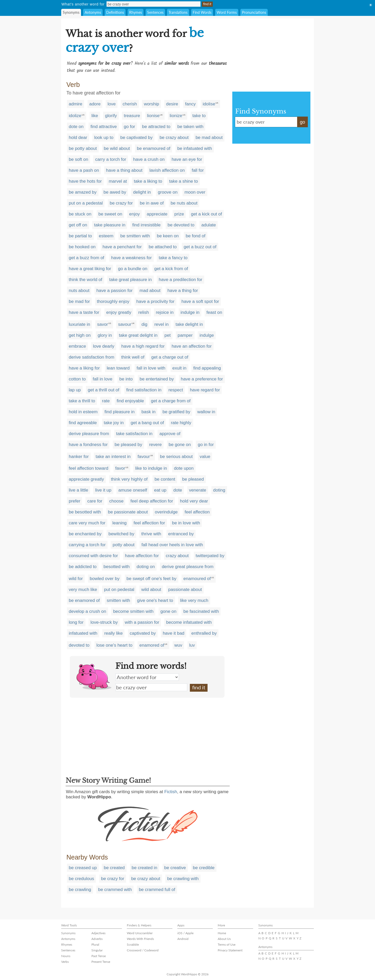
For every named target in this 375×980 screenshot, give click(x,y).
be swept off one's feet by (152, 579)
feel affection (197, 512)
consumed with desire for (93, 556)
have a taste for (84, 312)
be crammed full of (157, 890)
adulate (209, 225)
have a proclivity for (155, 301)
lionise (153, 116)
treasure (132, 116)
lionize (176, 116)
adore (95, 104)
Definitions (115, 12)
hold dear (78, 138)
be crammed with (115, 890)
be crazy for (121, 203)
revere (155, 445)
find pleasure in (119, 412)
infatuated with (83, 633)
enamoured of (197, 579)
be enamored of (84, 600)
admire (76, 104)
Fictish (171, 792)
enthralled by (204, 633)
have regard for (205, 390)
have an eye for (187, 159)
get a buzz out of (200, 247)
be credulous (81, 879)
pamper (185, 335)
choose (117, 501)
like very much (194, 600)
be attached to (163, 247)
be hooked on (82, 247)
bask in (148, 412)
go (302, 122)
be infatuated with (195, 148)
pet (168, 335)
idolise (209, 104)
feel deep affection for (152, 501)
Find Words (202, 12)
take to (199, 116)
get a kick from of (171, 269)
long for (76, 622)
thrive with (151, 534)
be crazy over (151, 687)
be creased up (83, 868)
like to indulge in (151, 468)
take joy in (114, 423)
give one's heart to (155, 600)
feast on (214, 312)
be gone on (180, 445)
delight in (142, 192)
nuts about (79, 291)
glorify (111, 116)
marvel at (118, 181)
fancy (190, 104)
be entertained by (157, 379)
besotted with (117, 567)
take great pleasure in (130, 280)
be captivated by (136, 138)
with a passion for (142, 622)
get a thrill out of (104, 390)
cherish (130, 104)
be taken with (190, 127)
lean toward (118, 368)
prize (179, 214)
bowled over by (105, 579)
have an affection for (192, 346)
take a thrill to (82, 401)
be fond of (196, 236)
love (112, 104)
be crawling (80, 890)
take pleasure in (110, 225)
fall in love (103, 379)
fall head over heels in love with (172, 545)
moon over (195, 192)
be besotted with (85, 512)
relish (144, 312)
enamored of (152, 645)
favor (120, 468)
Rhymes (136, 12)
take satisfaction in (134, 434)
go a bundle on (133, 269)
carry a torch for (111, 159)
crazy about (177, 556)
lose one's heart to (114, 645)
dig (144, 324)
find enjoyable (130, 401)
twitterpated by (210, 556)
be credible (204, 868)
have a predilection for (180, 280)
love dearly (104, 346)
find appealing (207, 368)
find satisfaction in (144, 390)
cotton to (77, 379)
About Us (224, 939)
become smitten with (133, 611)
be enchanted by (85, 534)
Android (183, 939)
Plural (95, 944)
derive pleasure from (89, 434)
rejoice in (165, 312)
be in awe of (152, 203)
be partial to (80, 236)
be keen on (168, 236)
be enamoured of (154, 148)
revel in (162, 324)
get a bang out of (147, 423)
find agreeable (83, 423)
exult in (179, 368)
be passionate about (128, 512)
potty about (123, 545)
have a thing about (124, 170)
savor (103, 324)
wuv (178, 645)
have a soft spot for (200, 301)
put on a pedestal (86, 203)
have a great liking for (90, 269)
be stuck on (80, 214)
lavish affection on (167, 170)
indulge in (190, 312)
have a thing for (183, 291)
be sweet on (110, 214)
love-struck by (104, 622)
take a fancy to (173, 258)
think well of (133, 357)
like (95, 116)
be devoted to (181, 225)
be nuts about (184, 203)
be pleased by (128, 445)
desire (172, 104)
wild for (76, 579)
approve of (170, 434)
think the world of (86, 280)
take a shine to (183, 181)
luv (192, 645)
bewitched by (121, 534)
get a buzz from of (86, 258)
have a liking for (84, 368)
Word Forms (227, 12)
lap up (75, 390)
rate (106, 401)
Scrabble (133, 944)
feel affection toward (89, 468)
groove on (168, 192)
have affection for (142, 556)
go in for (206, 445)
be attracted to (156, 127)
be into (126, 379)
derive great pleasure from (187, 567)
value (205, 457)
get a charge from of (171, 401)
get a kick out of (206, 214)
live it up (103, 490)
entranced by (181, 534)
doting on (146, 567)
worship (151, 104)
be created (114, 868)
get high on (80, 335)
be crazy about (174, 138)
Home (222, 933)
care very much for (87, 523)
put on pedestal (119, 590)
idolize (75, 116)
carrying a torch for (87, 545)
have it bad (174, 633)
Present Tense (101, 962)
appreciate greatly (86, 479)
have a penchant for (122, 247)
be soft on (79, 159)
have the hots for (85, 181)
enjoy (135, 214)
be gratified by (176, 412)
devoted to (79, 645)
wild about (151, 590)
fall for (198, 170)
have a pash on (84, 170)
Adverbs (97, 939)
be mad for (79, 301)
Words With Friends (140, 939)
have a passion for (114, 291)
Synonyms (71, 12)
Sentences (155, 12)
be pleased (193, 479)
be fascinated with (201, 611)
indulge (207, 335)
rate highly (181, 423)
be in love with (186, 523)
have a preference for (202, 379)
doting (219, 490)
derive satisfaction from (92, 357)
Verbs (65, 962)
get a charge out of (170, 357)
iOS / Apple (185, 933)
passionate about (185, 590)
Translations (178, 12)
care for (95, 501)
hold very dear (194, 501)
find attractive (104, 127)
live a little (79, 490)
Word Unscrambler (140, 933)
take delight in (189, 324)
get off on (78, 225)
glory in (105, 335)
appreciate (157, 214)
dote (178, 490)
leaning (120, 523)
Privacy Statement (230, 950)
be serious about (176, 457)
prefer (74, 501)
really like (113, 633)
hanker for (79, 457)
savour (125, 324)
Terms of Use (227, 944)
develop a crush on (87, 611)
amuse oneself (133, 490)
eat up (160, 490)
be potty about (83, 148)
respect (176, 390)
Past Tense (99, 956)
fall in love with (151, 368)
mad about (150, 291)
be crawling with (183, 879)
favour (144, 457)
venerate (198, 490)
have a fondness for (88, 445)
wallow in (206, 412)
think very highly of (129, 479)
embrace (77, 346)
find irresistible (146, 225)
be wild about (117, 148)
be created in (145, 868)
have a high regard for (143, 346)
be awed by (115, 192)
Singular (97, 950)
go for (129, 127)
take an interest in (113, 457)
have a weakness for (132, 258)
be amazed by (83, 192)
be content (165, 479)
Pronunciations (254, 12)
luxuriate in (79, 324)
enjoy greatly (119, 312)
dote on (76, 127)
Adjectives (98, 933)
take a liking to (148, 181)
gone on (168, 611)
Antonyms (93, 12)
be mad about (209, 138)
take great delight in (138, 335)
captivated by (143, 633)
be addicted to (83, 567)
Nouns (66, 956)
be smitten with (135, 236)
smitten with (118, 600)
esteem (106, 236)
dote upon (184, 468)
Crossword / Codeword (143, 950)
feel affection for (149, 523)
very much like (83, 590)
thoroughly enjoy (113, 301)
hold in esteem (83, 412)
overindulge (166, 512)
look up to (104, 138)
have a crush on (149, 159)
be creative (175, 868)
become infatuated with (189, 622)
